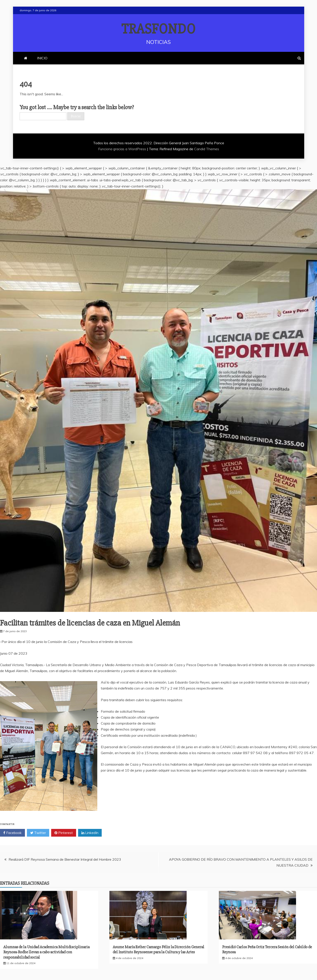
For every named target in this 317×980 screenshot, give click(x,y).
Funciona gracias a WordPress (123, 149)
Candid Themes (207, 149)
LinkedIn (90, 833)
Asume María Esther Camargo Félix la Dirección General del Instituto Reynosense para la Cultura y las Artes (158, 949)
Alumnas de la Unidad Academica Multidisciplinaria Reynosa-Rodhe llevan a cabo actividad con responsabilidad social (46, 952)
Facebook (12, 833)
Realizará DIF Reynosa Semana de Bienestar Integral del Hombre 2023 (65, 859)
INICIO (42, 58)
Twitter (38, 833)
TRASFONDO (158, 29)
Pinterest (64, 833)
